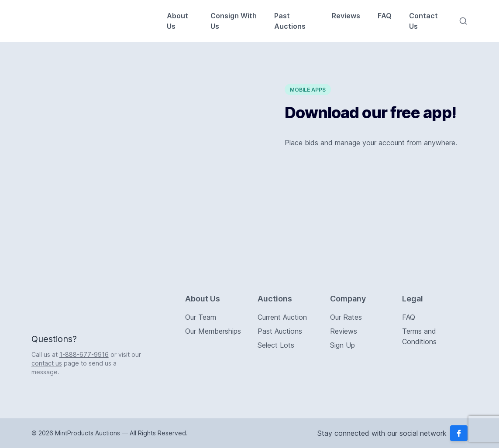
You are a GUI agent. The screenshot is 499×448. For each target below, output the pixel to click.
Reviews (346, 16)
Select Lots (276, 345)
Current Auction (282, 317)
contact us (47, 363)
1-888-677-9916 (84, 354)
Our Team (201, 317)
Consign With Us (234, 21)
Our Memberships (213, 331)
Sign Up (342, 345)
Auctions (275, 299)
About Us (177, 21)
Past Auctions (290, 21)
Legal (413, 299)
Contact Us (423, 21)
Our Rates (346, 317)
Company (348, 299)
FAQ (385, 16)
